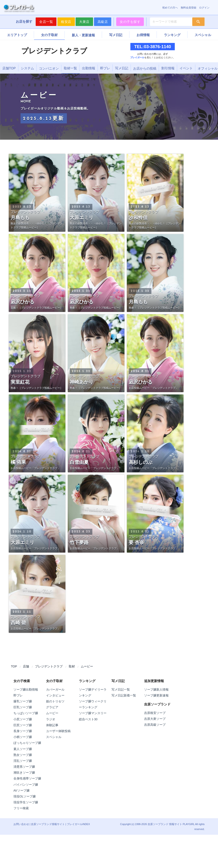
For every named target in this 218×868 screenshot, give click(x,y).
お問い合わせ (21, 824)
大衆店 (84, 22)
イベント (186, 68)
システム (27, 68)
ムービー (87, 667)
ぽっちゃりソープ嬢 (27, 743)
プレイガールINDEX (78, 824)
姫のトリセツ (55, 701)
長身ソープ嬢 (23, 731)
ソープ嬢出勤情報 (26, 690)
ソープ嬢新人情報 (156, 690)
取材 (72, 667)
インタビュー (55, 696)
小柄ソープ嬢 (23, 737)
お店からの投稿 (145, 68)
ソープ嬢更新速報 (156, 696)
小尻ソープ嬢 (23, 719)
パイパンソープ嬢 (26, 785)
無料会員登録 (188, 8)
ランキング (172, 35)
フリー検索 (21, 808)
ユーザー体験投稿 (58, 731)
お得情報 (143, 35)
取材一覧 (70, 68)
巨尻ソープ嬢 (23, 725)
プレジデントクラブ (49, 667)
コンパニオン (49, 68)
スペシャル (203, 35)
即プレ (105, 68)
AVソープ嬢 (21, 791)
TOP (14, 667)
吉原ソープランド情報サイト (48, 824)
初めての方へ (170, 8)
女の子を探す (130, 22)
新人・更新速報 (83, 35)
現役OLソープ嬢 (25, 797)
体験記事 (52, 725)
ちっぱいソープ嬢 (26, 713)
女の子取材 (49, 35)
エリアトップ (17, 35)
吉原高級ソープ (155, 725)
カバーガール (55, 690)
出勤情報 (89, 68)
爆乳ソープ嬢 (23, 701)
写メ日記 (116, 35)
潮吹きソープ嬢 (24, 773)
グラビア (52, 707)
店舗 (26, 667)
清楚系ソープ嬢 (24, 767)
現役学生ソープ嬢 (26, 802)
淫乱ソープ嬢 (23, 761)
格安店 (66, 22)
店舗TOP (9, 68)
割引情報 (168, 68)
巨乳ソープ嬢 (23, 707)
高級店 (103, 22)
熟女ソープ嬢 (23, 755)
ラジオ (51, 719)
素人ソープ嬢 (23, 749)
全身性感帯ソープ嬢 (27, 779)
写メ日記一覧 (121, 690)
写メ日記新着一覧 (124, 696)
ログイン (204, 8)
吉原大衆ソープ (155, 719)
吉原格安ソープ (155, 713)
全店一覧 (46, 22)
